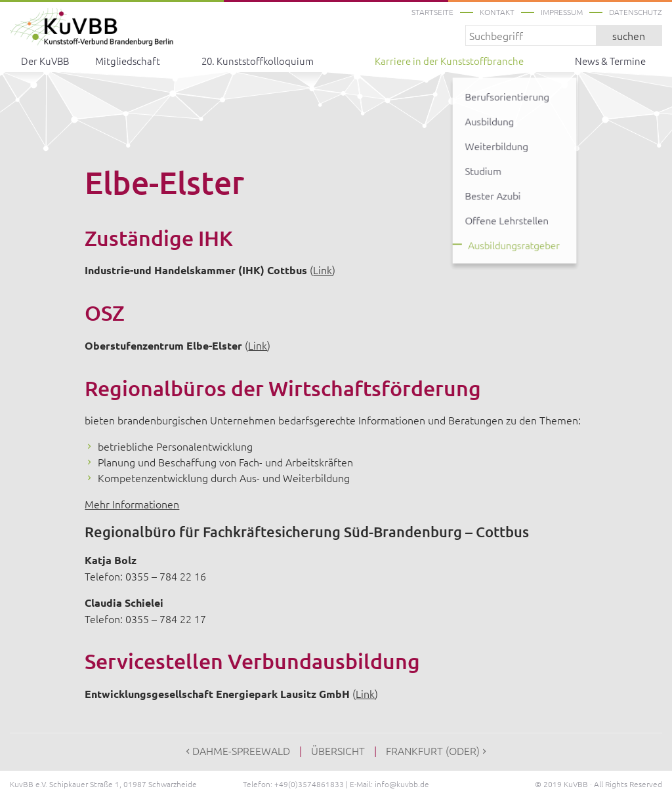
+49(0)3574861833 (309, 784)
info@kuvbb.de (402, 784)
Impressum (562, 12)
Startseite (432, 12)
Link (323, 270)
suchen (629, 35)
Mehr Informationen (132, 504)
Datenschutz (636, 12)
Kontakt (497, 12)
